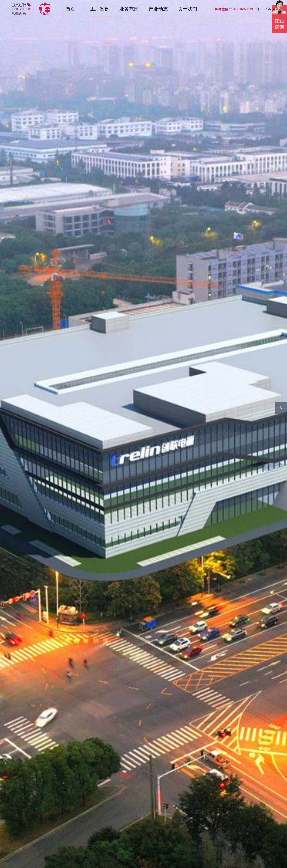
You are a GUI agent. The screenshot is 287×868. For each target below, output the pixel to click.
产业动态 (158, 9)
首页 (71, 9)
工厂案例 (100, 9)
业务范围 (129, 9)
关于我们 (188, 9)
